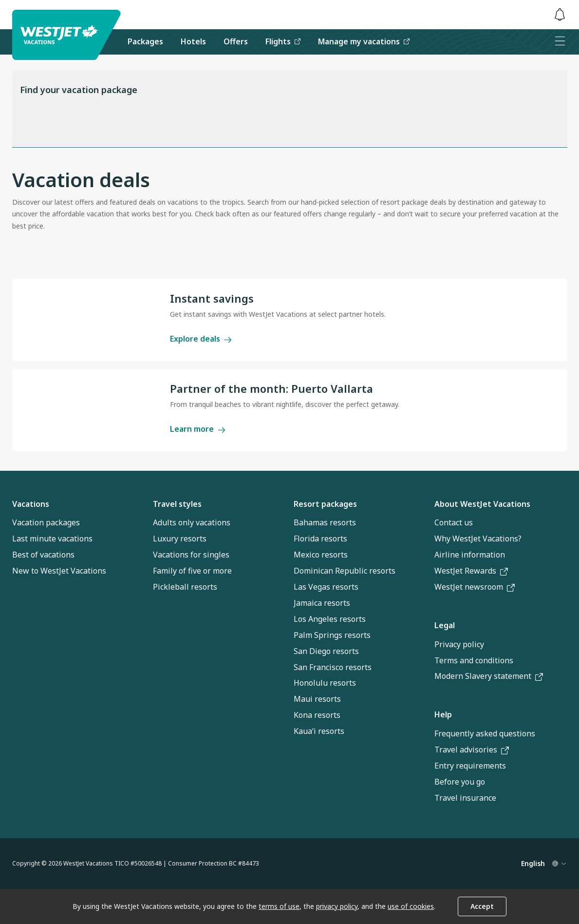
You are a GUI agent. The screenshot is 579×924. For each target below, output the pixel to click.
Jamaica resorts (322, 603)
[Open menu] (560, 42)
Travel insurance (465, 798)
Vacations (31, 504)
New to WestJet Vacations (59, 571)
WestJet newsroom (475, 587)
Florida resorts (320, 539)
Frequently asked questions (485, 733)
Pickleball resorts (185, 587)
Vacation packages (46, 522)
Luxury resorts (180, 539)
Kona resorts (317, 715)
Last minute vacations (52, 539)
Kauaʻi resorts (319, 731)
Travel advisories (472, 750)
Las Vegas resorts (326, 587)
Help (443, 714)
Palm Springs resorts (332, 635)
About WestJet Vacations (482, 504)
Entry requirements (470, 766)
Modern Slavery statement (489, 676)
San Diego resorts (326, 651)
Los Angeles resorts (330, 619)
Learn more (198, 429)
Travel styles (177, 504)
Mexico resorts (321, 555)
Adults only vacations (192, 522)
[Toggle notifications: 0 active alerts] (560, 15)
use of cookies (411, 906)
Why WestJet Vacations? (478, 539)
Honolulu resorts (325, 683)
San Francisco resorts (333, 667)
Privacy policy (459, 644)
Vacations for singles (191, 555)
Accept (482, 906)
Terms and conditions (474, 660)
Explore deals (201, 339)
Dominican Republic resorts (345, 571)
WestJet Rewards (471, 571)
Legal (445, 625)
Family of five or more (192, 571)
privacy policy (337, 906)
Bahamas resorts (325, 522)
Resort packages (325, 504)
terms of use (279, 906)
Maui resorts (317, 699)
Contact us (454, 522)
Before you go (460, 782)
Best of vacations (43, 555)
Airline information (470, 555)
